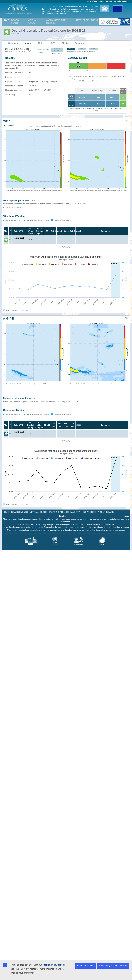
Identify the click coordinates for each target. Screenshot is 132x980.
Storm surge (98, 91)
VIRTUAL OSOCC (32, 22)
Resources (80, 43)
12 (10, 240)
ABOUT (95, 20)
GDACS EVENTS (15, 22)
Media (65, 43)
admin (125, 1)
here (96, 81)
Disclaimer (63, 516)
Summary (13, 43)
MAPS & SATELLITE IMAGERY (56, 22)
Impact (28, 43)
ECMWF (93, 49)
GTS (53, 43)
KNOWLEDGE (82, 20)
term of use (92, 1)
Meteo (41, 43)
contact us (103, 1)
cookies (127, 516)
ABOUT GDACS (106, 512)
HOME (6, 20)
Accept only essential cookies (113, 966)
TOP (127, 120)
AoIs (33, 201)
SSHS (19, 208)
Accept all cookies (85, 966)
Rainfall (112, 91)
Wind (82, 91)
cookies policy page (52, 965)
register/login (115, 1)
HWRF (82, 49)
